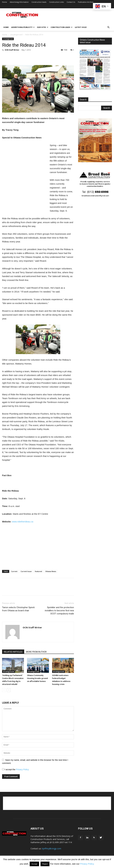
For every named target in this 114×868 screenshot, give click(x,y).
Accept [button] (34, 864)
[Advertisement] (57, 803)
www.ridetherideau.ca (22, 522)
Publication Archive (86, 2)
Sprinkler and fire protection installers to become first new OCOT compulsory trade (59, 611)
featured (38, 571)
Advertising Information (19, 2)
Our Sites (43, 27)
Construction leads (39, 2)
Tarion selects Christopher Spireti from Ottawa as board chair (18, 609)
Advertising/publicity (23, 27)
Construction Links (56, 2)
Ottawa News (51, 571)
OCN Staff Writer (12, 50)
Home (5, 2)
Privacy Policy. (87, 864)
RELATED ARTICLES (13, 652)
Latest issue (81, 27)
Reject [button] (45, 864)
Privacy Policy (22, 769)
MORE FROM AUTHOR (36, 652)
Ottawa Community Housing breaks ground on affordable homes (37, 678)
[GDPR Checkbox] (3, 769)
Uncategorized (16, 35)
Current (14, 571)
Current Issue (26, 571)
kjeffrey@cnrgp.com (52, 849)
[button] (108, 27)
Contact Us (71, 2)
